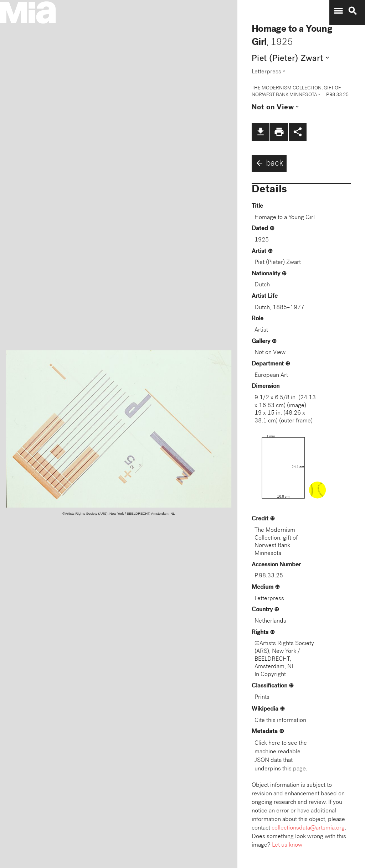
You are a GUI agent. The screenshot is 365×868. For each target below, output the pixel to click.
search (353, 11)
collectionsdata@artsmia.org (308, 828)
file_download (261, 132)
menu (338, 11)
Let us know (287, 845)
